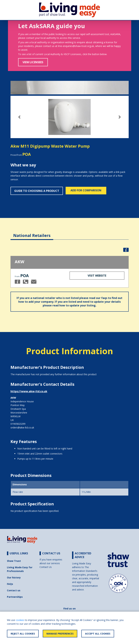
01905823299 (18, 424)
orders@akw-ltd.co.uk (22, 427)
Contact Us (46, 567)
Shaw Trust (14, 561)
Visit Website (97, 276)
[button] (19, 117)
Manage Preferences (60, 634)
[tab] (32, 233)
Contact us (14, 590)
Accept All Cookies (98, 634)
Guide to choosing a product (37, 191)
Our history (14, 577)
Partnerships (15, 597)
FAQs (10, 584)
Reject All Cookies (23, 634)
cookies (20, 620)
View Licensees (33, 62)
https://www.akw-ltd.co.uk (29, 391)
